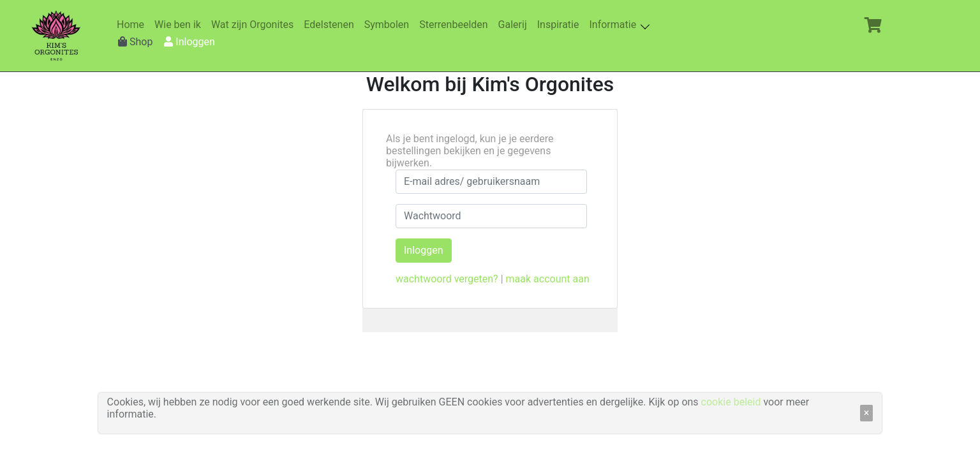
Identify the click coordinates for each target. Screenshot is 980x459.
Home (133, 25)
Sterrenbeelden (456, 25)
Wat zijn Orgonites (255, 25)
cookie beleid (731, 402)
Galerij (515, 25)
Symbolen (389, 25)
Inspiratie (561, 25)
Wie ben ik (180, 25)
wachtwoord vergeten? (447, 279)
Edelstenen (331, 25)
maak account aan (548, 279)
